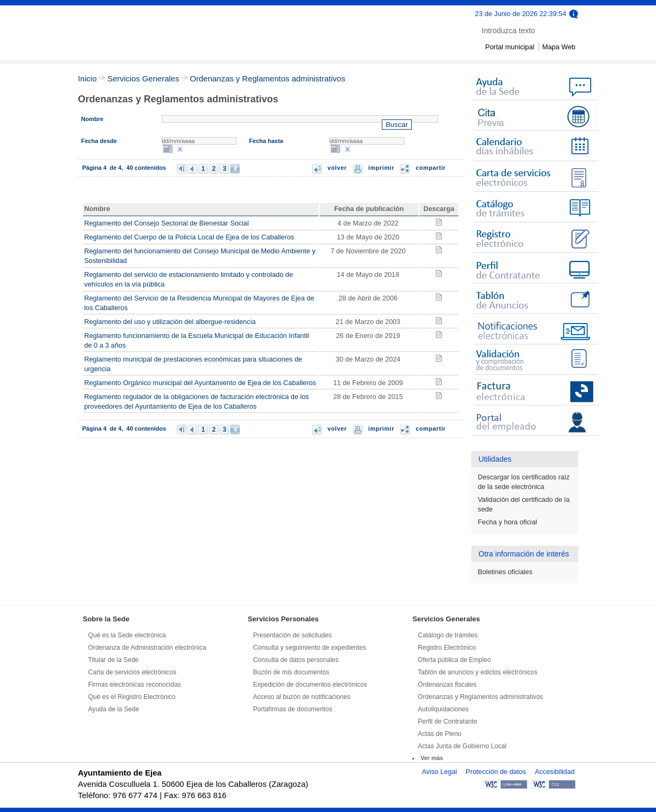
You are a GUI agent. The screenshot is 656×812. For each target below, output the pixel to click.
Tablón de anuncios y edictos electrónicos (477, 672)
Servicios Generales (143, 78)
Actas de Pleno (439, 734)
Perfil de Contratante (447, 721)
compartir (431, 168)
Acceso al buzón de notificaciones (301, 697)
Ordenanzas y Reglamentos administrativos (268, 78)
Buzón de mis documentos (291, 672)
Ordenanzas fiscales (447, 685)
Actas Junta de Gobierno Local (462, 746)
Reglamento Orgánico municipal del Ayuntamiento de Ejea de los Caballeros (200, 383)
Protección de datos (496, 772)
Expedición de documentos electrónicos (310, 685)
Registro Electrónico (447, 648)
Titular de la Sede (114, 660)
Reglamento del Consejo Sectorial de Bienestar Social (166, 223)
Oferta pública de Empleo (454, 660)
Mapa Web (559, 47)
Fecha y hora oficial (507, 522)
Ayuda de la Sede (114, 709)
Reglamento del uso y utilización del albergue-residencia (170, 322)
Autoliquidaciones (443, 709)
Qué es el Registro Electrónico (132, 697)
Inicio (88, 78)
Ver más (432, 758)
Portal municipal (510, 47)
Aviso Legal (440, 772)
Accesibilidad (555, 772)
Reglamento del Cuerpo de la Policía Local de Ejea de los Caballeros (189, 237)
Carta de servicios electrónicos (133, 672)
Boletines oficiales (505, 572)
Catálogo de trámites (448, 635)
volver (337, 168)
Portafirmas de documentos (292, 709)
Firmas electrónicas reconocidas (135, 685)
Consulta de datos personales (296, 660)
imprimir (382, 168)
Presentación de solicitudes (292, 635)
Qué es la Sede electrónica (127, 635)
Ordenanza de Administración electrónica (148, 648)
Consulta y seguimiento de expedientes (309, 648)
